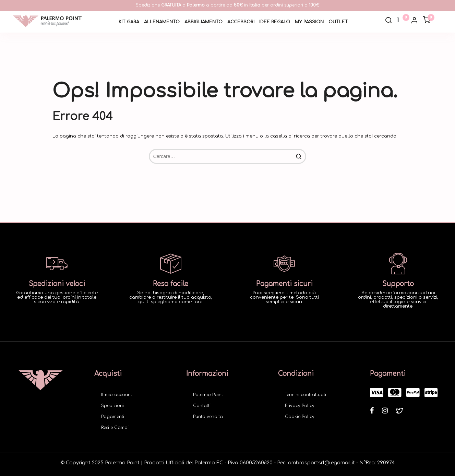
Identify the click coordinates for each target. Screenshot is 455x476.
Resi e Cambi (115, 428)
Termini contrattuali (306, 395)
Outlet (338, 22)
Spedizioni (112, 406)
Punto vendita (208, 417)
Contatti (202, 406)
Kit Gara (129, 22)
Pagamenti (113, 417)
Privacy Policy (300, 406)
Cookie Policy (300, 417)
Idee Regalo (275, 22)
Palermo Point (208, 395)
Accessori (241, 22)
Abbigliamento (203, 22)
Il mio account (117, 395)
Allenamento (162, 22)
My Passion (309, 22)
